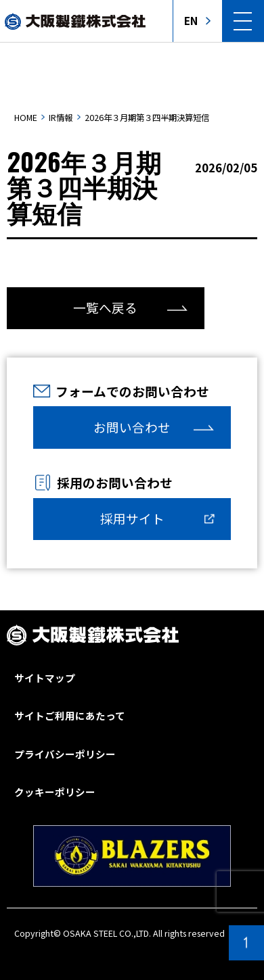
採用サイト (132, 518)
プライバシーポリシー (65, 755)
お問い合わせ (132, 427)
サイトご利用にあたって (70, 716)
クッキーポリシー (55, 792)
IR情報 (61, 118)
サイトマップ (45, 678)
